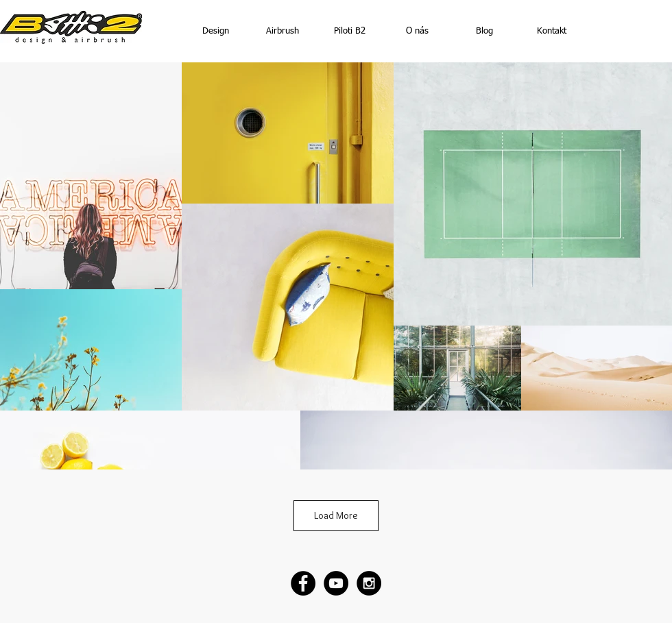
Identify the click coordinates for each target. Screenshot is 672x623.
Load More (336, 515)
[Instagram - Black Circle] (369, 583)
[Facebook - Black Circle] (303, 583)
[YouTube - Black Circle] (336, 583)
